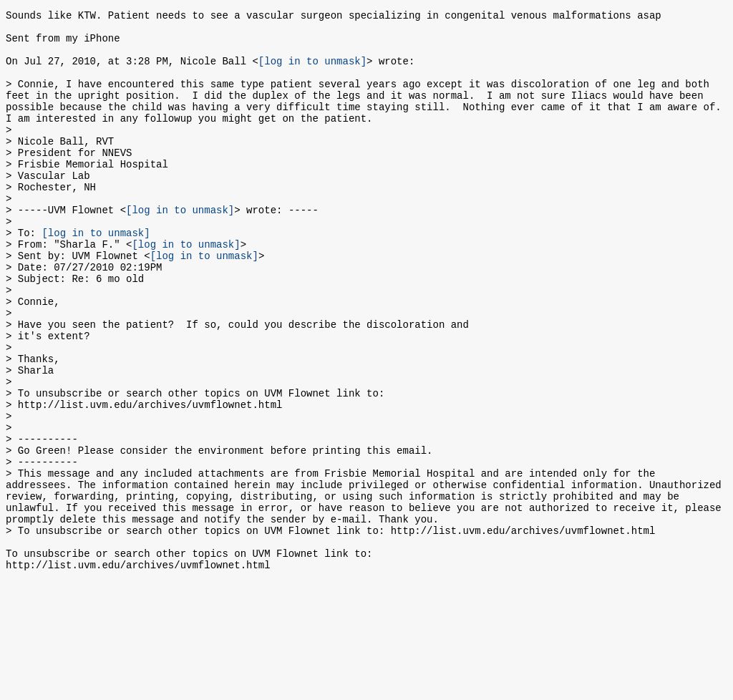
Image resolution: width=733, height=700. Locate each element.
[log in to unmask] (312, 71)
